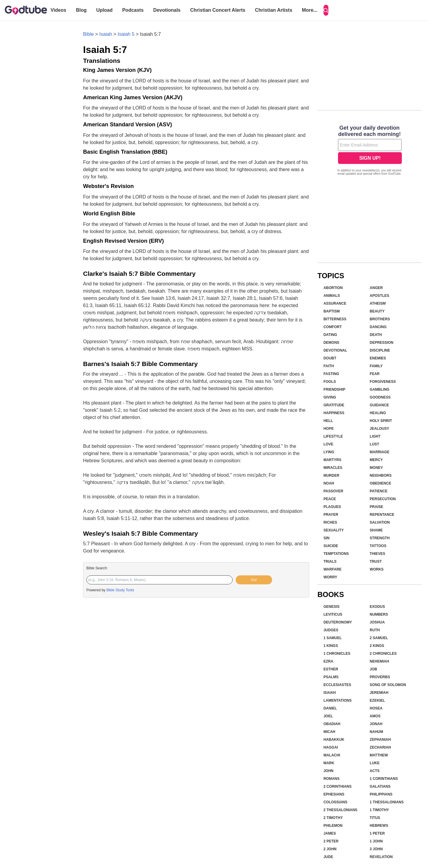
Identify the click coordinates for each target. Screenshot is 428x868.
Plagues (332, 507)
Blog (81, 10)
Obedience (380, 483)
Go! (254, 580)
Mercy (376, 460)
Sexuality (334, 530)
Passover (333, 491)
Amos (375, 716)
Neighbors (381, 476)
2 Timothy (333, 818)
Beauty (377, 311)
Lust (374, 444)
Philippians (381, 794)
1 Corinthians (384, 779)
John (329, 771)
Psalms (331, 677)
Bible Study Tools (120, 590)
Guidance (379, 405)
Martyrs (332, 460)
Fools (330, 382)
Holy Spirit (381, 421)
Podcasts (133, 10)
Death (376, 335)
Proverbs (380, 677)
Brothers (380, 319)
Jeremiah (379, 693)
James (330, 833)
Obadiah (332, 724)
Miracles (333, 468)
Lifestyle (333, 436)
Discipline (380, 350)
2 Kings (377, 646)
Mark (329, 763)
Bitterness (335, 319)
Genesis (332, 607)
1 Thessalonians (387, 802)
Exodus (377, 607)
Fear (375, 374)
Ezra (329, 661)
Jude (328, 857)
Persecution (383, 499)
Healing (378, 413)
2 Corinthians (338, 786)
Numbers (379, 614)
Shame (376, 530)
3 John (376, 849)
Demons (332, 343)
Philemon (333, 826)
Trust (376, 562)
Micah (329, 732)
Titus (375, 818)
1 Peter (377, 833)
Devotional (335, 350)
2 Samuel (379, 638)
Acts (375, 771)
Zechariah (380, 747)
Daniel (330, 708)
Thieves (377, 554)
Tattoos (378, 546)
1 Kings (331, 646)
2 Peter (331, 841)
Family (376, 366)
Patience (378, 491)
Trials (330, 562)
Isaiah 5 (126, 34)
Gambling (379, 389)
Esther (331, 669)
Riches (330, 522)
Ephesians (334, 794)
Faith (329, 366)
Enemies (378, 358)
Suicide (331, 546)
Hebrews (379, 826)
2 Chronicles (383, 654)
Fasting (331, 374)
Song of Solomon (388, 685)
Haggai (331, 747)
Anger (376, 288)
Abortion (333, 288)
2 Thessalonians (341, 810)
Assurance (335, 303)
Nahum (376, 732)
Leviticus (333, 614)
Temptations (336, 554)
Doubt (330, 358)
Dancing (378, 327)
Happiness (334, 413)
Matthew (379, 755)
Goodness (380, 397)
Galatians (380, 786)
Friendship (335, 389)
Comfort (333, 327)
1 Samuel (333, 638)
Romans (332, 779)
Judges (331, 630)
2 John (330, 849)
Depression (381, 343)
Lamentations (338, 700)
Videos (58, 10)
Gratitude (334, 405)
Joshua (377, 622)
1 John (376, 841)
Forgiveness (383, 382)
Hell (328, 421)
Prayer (331, 515)
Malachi (332, 755)
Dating (330, 335)
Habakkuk (334, 740)
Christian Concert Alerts (218, 10)
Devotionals (167, 10)
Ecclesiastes (337, 685)
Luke (375, 763)
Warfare (333, 569)
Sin (327, 538)
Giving (330, 397)
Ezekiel (377, 700)
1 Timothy (379, 810)
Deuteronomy (338, 622)
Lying (329, 452)
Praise (376, 507)
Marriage (379, 452)
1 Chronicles (337, 654)
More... (310, 10)
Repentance (382, 515)
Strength (380, 538)
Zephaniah (380, 740)
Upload (104, 10)
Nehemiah (379, 661)
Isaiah (106, 34)
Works (377, 569)
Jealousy (379, 429)
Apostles (379, 296)
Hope (329, 429)
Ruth (375, 630)
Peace (330, 499)
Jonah (376, 724)
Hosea (376, 708)
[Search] (326, 10)
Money (376, 468)
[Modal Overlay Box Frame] (370, 151)
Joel (328, 716)
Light (375, 436)
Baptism (332, 311)
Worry (330, 577)
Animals (332, 296)
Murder (332, 476)
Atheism (378, 303)
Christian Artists (274, 10)
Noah (329, 483)
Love (329, 444)
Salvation (380, 522)
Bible (88, 34)
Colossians (335, 802)
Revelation (381, 857)
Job (373, 669)
